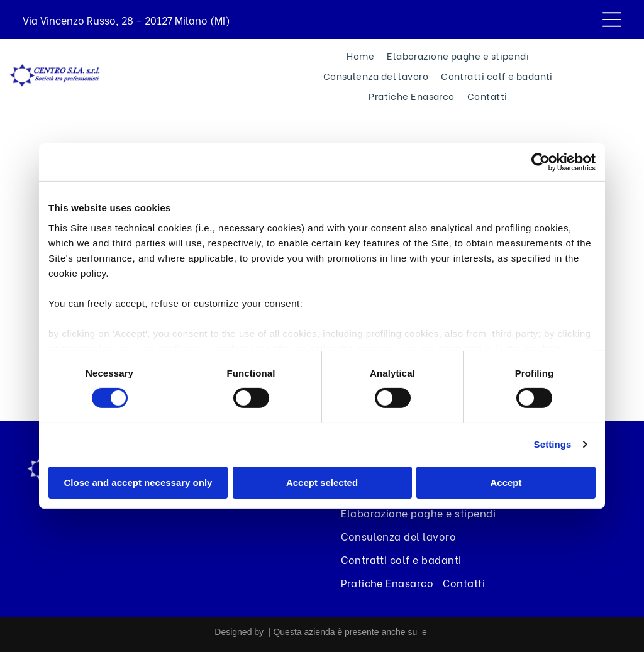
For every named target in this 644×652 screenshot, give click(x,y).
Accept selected (322, 483)
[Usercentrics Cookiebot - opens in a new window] (541, 162)
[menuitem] (360, 55)
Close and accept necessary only (138, 483)
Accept (506, 483)
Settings (553, 444)
